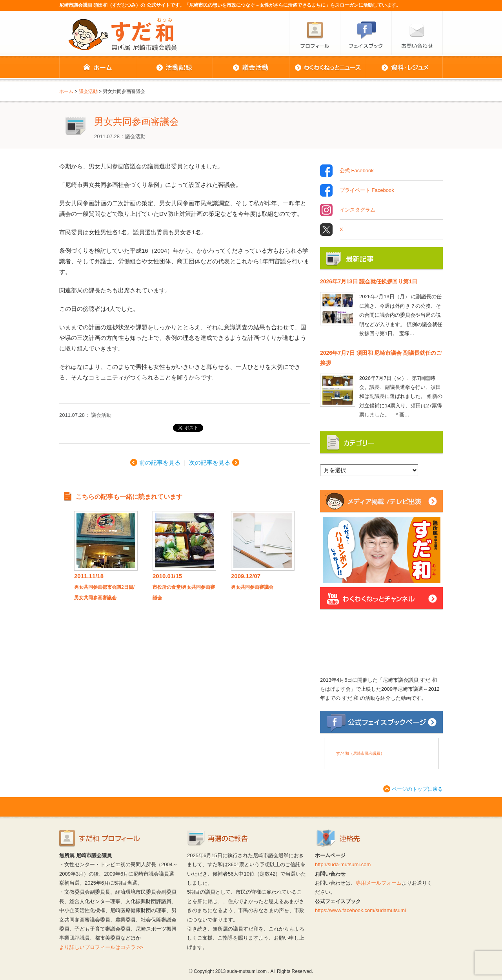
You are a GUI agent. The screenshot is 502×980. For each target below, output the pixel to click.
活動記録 (174, 68)
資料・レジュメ (404, 68)
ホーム (97, 68)
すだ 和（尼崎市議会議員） (360, 753)
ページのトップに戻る (417, 789)
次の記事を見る (210, 463)
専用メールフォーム (379, 883)
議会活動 (251, 68)
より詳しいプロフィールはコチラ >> (101, 947)
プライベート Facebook (367, 190)
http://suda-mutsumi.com (343, 864)
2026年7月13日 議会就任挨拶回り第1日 (369, 281)
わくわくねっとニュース (327, 68)
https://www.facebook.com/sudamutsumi (360, 910)
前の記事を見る (160, 463)
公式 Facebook (357, 171)
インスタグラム (357, 210)
